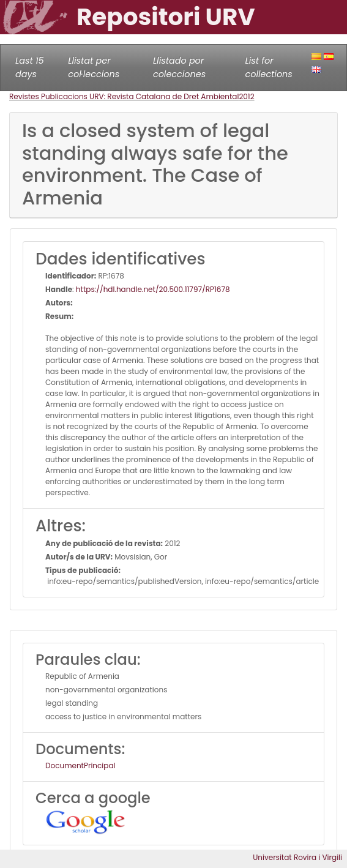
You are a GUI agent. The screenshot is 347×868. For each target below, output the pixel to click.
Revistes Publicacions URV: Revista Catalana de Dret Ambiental (124, 96)
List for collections (268, 67)
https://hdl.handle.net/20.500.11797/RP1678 (153, 289)
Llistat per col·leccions (94, 67)
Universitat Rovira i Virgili (297, 857)
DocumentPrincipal (80, 765)
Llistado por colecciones (179, 67)
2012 (246, 96)
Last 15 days (30, 67)
